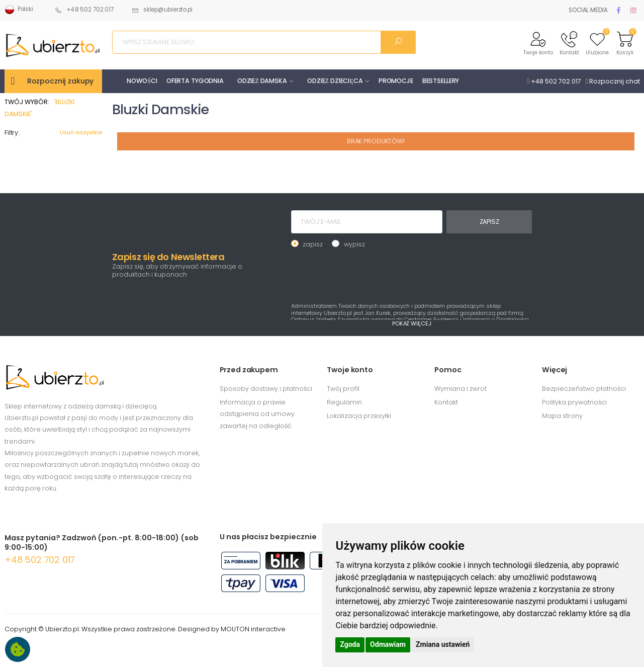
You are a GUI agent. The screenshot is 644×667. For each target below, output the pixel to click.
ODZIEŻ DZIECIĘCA (335, 81)
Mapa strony (562, 416)
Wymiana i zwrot (461, 389)
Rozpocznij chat (613, 81)
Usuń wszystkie (81, 133)
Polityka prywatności (574, 402)
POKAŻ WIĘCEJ (412, 323)
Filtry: (12, 133)
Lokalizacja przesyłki (359, 416)
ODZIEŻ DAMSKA (262, 81)
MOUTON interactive (253, 629)
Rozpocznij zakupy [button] (61, 81)
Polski (19, 10)
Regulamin (344, 402)
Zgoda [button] (350, 644)
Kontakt (446, 402)
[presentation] (367, 274)
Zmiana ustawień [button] (443, 644)
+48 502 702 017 (84, 10)
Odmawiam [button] (388, 644)
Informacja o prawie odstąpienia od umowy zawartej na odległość (257, 414)
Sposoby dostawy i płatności (266, 389)
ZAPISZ (489, 222)
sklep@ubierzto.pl (162, 10)
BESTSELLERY (441, 81)
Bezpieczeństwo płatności (584, 389)
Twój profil (343, 389)
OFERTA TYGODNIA (195, 81)
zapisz (313, 244)
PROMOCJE (396, 81)
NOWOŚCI (142, 81)
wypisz (354, 244)
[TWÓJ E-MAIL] (367, 222)
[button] (538, 43)
